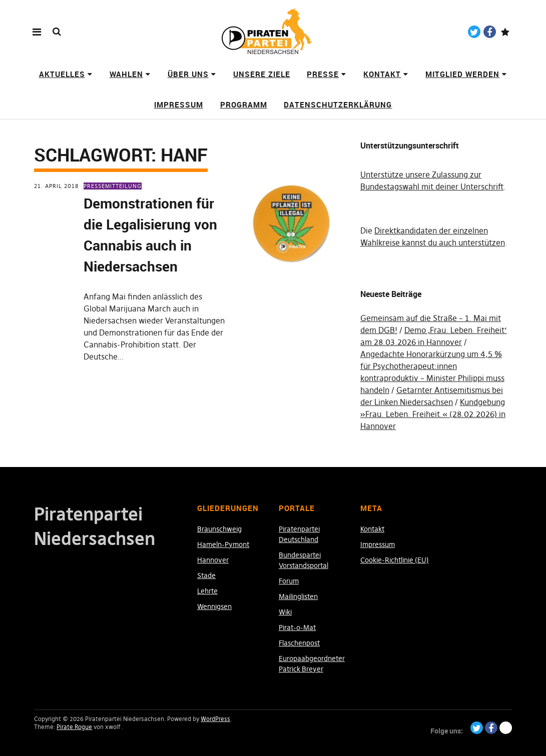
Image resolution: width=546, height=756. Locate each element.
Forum (289, 581)
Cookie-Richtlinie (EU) (395, 560)
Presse (323, 74)
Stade (206, 575)
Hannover (213, 560)
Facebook (490, 32)
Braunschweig (219, 529)
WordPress (215, 719)
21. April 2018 (56, 186)
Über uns (188, 74)
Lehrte (207, 591)
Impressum (179, 104)
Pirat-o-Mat (297, 627)
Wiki (285, 612)
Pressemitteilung (113, 186)
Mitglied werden (462, 74)
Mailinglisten (298, 596)
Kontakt (382, 74)
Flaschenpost (299, 643)
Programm (244, 104)
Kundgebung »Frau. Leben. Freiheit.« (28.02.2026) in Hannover (433, 414)
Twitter (474, 32)
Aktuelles (62, 74)
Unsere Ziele (262, 74)
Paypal (505, 32)
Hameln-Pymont (223, 544)
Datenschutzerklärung (338, 104)
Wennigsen (214, 606)
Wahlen (126, 74)
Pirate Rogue (74, 727)
